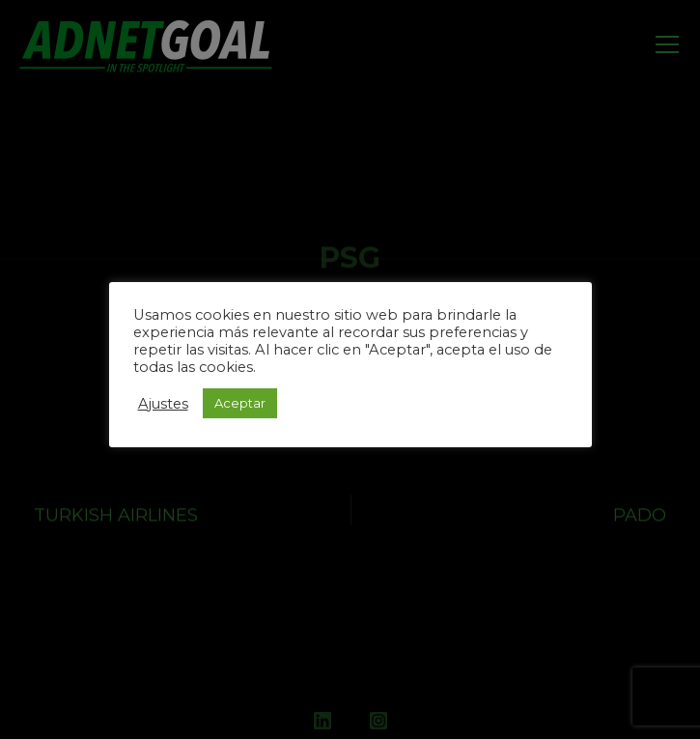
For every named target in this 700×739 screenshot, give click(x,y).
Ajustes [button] (163, 404)
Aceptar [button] (240, 403)
